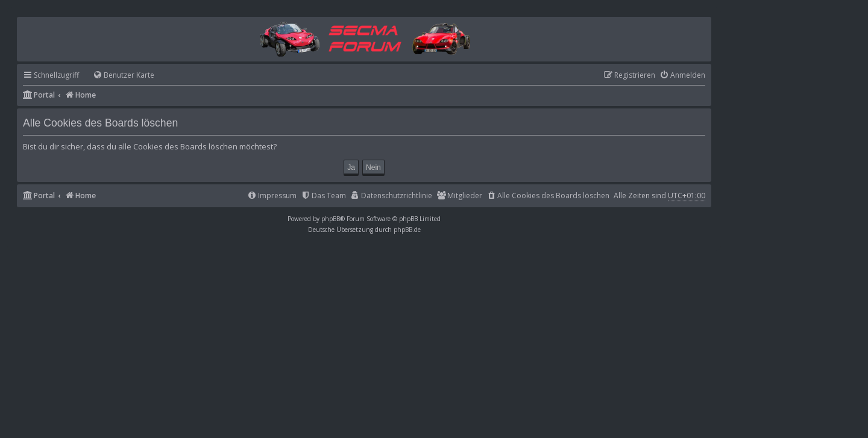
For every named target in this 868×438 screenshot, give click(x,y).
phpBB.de (407, 230)
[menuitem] (118, 76)
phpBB (331, 219)
